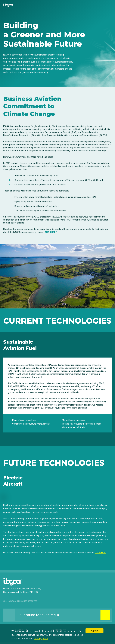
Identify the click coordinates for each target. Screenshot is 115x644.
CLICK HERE (51, 232)
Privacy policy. (41, 639)
